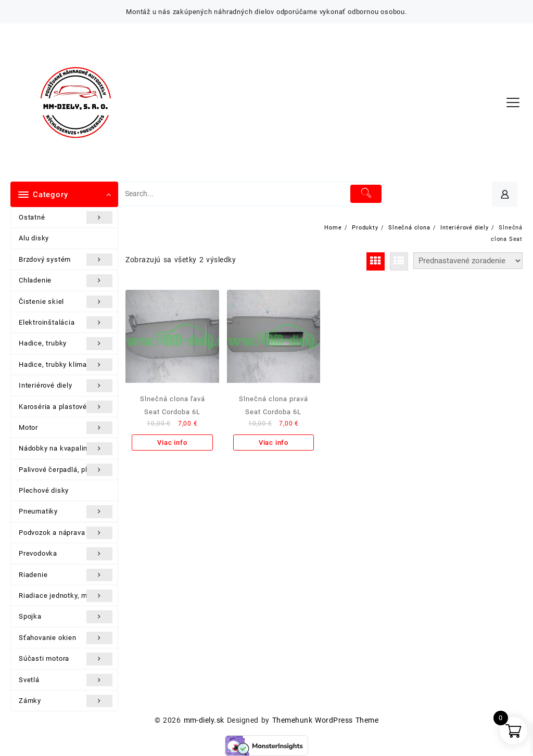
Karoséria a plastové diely (66, 407)
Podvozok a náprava (66, 533)
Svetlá (66, 680)
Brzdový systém (66, 260)
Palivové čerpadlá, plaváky (66, 470)
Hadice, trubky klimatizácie (66, 365)
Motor (66, 428)
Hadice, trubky (66, 343)
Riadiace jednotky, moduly (66, 596)
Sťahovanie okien (66, 638)
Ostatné (66, 217)
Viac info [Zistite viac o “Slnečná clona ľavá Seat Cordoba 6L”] (172, 443)
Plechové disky (44, 490)
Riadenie (66, 575)
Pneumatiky (66, 511)
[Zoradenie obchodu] (468, 261)
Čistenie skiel (66, 302)
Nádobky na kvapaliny (66, 449)
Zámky (66, 701)
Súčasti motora (66, 659)
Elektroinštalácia (66, 323)
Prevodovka (66, 554)
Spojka (66, 617)
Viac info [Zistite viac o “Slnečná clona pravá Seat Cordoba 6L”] (274, 443)
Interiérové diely (66, 386)
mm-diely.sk (204, 720)
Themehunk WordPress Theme (325, 720)
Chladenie (66, 280)
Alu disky (34, 238)
